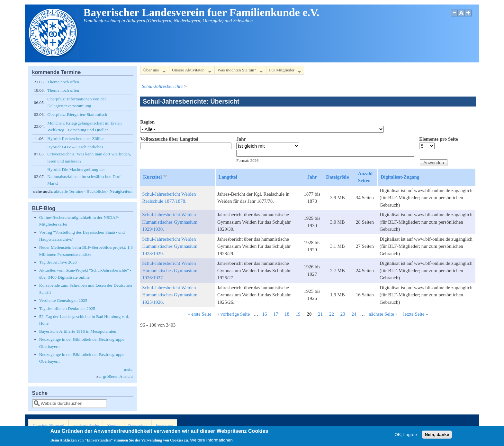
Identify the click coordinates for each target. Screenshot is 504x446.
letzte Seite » (415, 314)
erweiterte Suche (86, 426)
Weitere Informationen (211, 441)
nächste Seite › (383, 314)
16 (265, 314)
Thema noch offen (63, 82)
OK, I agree (406, 436)
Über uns (153, 71)
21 (320, 314)
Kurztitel (155, 177)
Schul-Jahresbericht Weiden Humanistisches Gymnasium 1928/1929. (170, 246)
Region (147, 122)
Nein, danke (437, 436)
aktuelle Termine (69, 191)
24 (354, 314)
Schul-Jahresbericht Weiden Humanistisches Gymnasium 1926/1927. (170, 270)
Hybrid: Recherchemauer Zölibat (76, 139)
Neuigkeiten (121, 191)
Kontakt (113, 426)
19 (298, 314)
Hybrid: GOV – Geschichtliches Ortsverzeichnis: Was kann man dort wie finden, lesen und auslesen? (89, 154)
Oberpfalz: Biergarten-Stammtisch (77, 114)
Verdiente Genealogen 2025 (63, 300)
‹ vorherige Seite (234, 314)
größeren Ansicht (118, 376)
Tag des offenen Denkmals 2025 (67, 308)
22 (332, 314)
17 (276, 314)
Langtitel (228, 177)
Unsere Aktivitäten (190, 71)
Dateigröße (338, 177)
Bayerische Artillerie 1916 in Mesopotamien (78, 331)
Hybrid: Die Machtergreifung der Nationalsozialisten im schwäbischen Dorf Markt (84, 176)
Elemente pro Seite (439, 139)
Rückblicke (96, 191)
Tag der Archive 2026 (58, 262)
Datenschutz (138, 426)
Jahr (241, 139)
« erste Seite (199, 314)
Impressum (165, 426)
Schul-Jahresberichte (162, 86)
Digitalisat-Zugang (400, 177)
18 (287, 314)
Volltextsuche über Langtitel (169, 139)
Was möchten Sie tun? (239, 71)
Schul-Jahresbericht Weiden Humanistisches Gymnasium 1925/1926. (170, 295)
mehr (128, 369)
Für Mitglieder (283, 71)
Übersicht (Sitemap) (49, 426)
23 (343, 314)
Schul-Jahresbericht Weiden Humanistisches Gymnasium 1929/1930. (170, 222)
